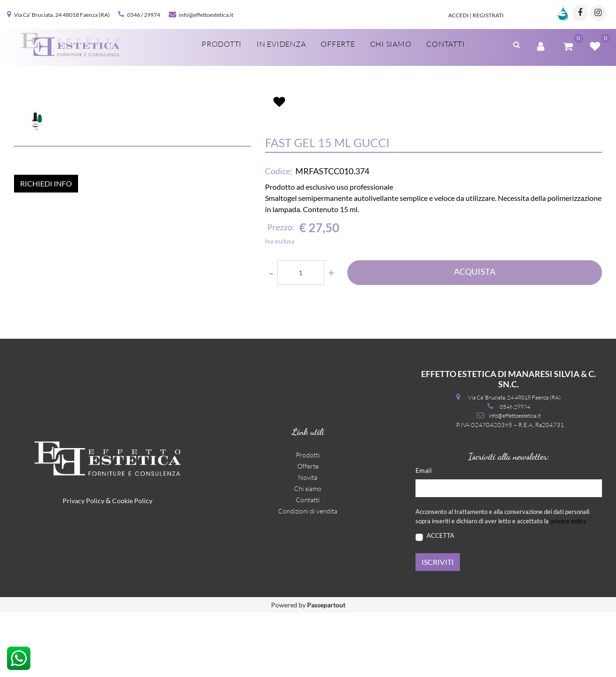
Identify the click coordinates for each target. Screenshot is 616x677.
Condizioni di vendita (308, 576)
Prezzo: (281, 281)
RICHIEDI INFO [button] (46, 359)
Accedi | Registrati (476, 15)
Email (426, 535)
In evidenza (281, 44)
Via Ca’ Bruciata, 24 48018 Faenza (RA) (62, 15)
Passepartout (326, 669)
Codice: (279, 225)
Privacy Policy (83, 566)
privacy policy (568, 585)
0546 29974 (515, 471)
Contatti (445, 44)
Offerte (338, 44)
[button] (517, 43)
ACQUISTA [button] (475, 325)
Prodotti (222, 44)
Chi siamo (391, 44)
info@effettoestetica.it (206, 15)
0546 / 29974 (144, 15)
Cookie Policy (132, 566)
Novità (308, 542)
